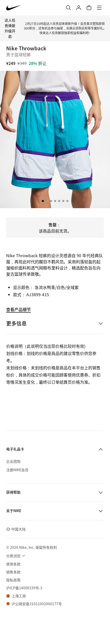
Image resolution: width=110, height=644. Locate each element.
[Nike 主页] (14, 8)
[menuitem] (16, 556)
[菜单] (99, 8)
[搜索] (68, 8)
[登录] (79, 8)
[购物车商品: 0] (89, 8)
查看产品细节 (18, 309)
